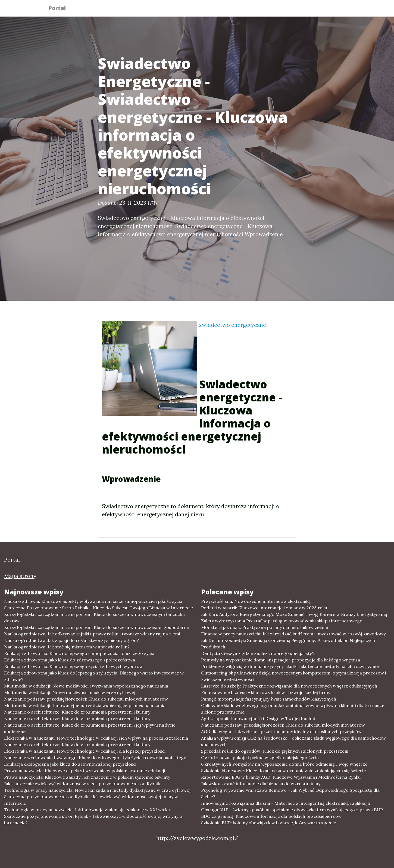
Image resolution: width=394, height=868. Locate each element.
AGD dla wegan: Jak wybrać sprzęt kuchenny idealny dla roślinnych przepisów (281, 731)
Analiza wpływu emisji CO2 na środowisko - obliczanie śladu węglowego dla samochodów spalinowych (293, 741)
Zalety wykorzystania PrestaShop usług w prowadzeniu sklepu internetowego (282, 621)
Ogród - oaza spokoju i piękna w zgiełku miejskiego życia (260, 758)
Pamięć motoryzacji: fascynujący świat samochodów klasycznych (269, 699)
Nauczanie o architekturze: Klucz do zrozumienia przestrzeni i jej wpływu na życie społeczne (90, 728)
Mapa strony (20, 576)
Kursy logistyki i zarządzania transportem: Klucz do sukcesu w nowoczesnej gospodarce (96, 627)
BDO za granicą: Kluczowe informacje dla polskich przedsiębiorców (271, 816)
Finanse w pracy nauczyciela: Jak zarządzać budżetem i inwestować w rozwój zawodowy (293, 634)
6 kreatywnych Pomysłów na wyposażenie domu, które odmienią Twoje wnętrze (284, 764)
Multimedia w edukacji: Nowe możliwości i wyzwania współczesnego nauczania (86, 686)
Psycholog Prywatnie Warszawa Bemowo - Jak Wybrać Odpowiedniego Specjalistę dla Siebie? (290, 793)
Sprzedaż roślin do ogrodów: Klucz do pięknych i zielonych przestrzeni (275, 751)
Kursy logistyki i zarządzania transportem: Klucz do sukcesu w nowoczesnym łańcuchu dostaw (94, 617)
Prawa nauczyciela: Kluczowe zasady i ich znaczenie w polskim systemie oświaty (87, 777)
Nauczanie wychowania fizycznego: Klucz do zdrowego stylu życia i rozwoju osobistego (95, 758)
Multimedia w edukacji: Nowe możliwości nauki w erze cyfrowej (70, 692)
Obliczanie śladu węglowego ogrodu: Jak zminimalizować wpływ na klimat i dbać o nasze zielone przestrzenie (293, 709)
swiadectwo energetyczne (233, 325)
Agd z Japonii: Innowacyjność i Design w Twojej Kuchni (258, 718)
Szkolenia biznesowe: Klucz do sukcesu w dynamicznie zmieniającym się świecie (283, 771)
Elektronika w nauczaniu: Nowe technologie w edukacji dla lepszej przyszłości (85, 751)
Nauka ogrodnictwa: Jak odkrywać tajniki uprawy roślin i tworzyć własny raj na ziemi (92, 634)
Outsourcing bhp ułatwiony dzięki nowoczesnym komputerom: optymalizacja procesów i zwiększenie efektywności (294, 676)
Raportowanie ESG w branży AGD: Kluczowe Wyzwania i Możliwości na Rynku (281, 777)
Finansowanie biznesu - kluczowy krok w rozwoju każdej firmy (266, 692)
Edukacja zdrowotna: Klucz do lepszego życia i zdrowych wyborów (74, 666)
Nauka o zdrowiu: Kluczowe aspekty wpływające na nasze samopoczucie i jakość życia (93, 601)
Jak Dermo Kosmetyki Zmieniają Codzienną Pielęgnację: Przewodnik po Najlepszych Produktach (288, 644)
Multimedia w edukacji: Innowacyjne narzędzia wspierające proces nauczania (85, 705)
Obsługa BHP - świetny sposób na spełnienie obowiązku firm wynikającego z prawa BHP (292, 810)
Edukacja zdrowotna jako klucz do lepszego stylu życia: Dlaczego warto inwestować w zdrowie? (94, 676)
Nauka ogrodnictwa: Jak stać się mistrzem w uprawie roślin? (67, 647)
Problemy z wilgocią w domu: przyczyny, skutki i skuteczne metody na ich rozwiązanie (290, 666)
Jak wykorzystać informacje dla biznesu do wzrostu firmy (261, 784)
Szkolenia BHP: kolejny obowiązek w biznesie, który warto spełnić (269, 823)
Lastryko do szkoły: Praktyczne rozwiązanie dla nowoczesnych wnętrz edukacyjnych (289, 686)
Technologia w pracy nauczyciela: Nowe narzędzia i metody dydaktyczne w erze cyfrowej (97, 790)
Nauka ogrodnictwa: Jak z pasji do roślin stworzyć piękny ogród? (71, 640)
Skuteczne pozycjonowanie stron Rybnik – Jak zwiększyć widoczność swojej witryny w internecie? (93, 819)
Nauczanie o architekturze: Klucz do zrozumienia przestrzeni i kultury (77, 712)
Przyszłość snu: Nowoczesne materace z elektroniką (256, 601)
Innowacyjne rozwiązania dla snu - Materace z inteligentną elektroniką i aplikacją (285, 803)
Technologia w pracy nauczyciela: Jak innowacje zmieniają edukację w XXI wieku (87, 810)
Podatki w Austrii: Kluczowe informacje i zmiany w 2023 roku (264, 608)
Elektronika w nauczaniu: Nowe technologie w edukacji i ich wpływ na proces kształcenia (96, 738)
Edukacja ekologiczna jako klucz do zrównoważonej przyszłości (70, 764)
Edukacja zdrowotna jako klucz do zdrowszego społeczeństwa (70, 660)
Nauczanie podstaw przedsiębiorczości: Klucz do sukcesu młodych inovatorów (86, 699)
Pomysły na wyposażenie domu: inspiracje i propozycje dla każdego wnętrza (281, 660)
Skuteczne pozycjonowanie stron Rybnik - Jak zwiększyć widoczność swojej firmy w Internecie (91, 800)
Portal (60, 9)
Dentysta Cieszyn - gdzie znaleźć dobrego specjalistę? (258, 653)
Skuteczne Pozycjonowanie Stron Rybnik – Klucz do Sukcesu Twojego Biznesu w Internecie (99, 608)
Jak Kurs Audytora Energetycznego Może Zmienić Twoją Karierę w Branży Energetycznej (294, 614)
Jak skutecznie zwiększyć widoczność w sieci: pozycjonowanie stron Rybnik (82, 784)
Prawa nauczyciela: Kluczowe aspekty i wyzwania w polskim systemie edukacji (85, 771)
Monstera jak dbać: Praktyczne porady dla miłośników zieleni (265, 627)
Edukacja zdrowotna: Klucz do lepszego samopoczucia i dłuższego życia (79, 653)
